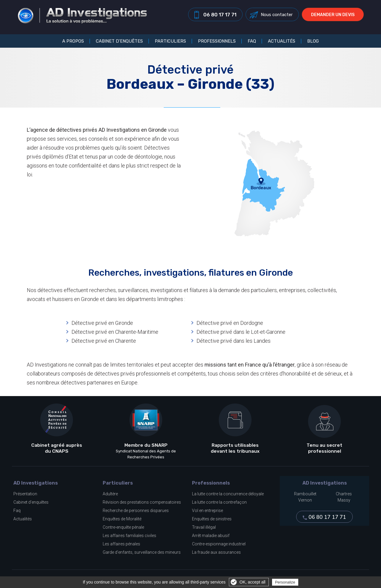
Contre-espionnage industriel (219, 544)
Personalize (285, 582)
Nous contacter (279, 16)
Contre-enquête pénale (123, 527)
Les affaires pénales (121, 544)
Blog (313, 41)
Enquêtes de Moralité (122, 519)
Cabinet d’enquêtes (119, 41)
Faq (17, 511)
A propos (73, 41)
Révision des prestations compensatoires (142, 502)
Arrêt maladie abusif (211, 536)
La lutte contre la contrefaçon (219, 502)
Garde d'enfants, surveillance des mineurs (142, 552)
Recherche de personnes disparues (136, 511)
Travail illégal (204, 527)
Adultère (110, 494)
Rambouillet (305, 494)
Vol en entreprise (207, 511)
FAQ (252, 41)
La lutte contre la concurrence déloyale (228, 494)
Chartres (344, 494)
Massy (344, 500)
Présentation (25, 494)
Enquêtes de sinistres (212, 519)
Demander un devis (335, 16)
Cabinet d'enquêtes (31, 502)
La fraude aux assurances (216, 552)
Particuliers (170, 41)
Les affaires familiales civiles (129, 536)
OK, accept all (253, 582)
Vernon (305, 500)
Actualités (282, 41)
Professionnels (217, 41)
